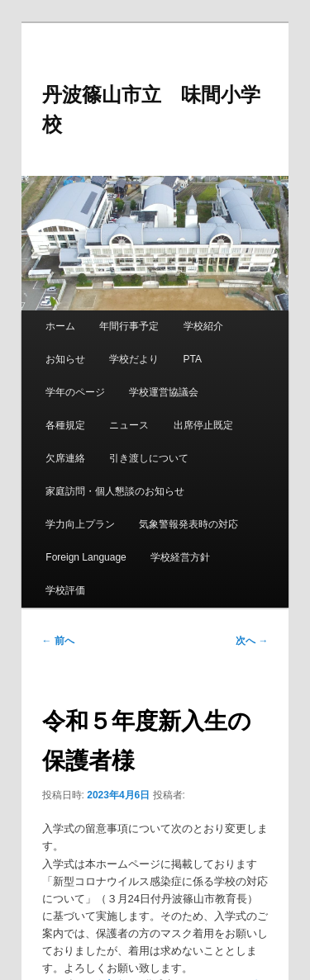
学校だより (134, 359)
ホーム (60, 326)
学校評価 (65, 590)
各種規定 (65, 425)
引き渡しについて (149, 458)
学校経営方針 (180, 557)
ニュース (129, 425)
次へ (252, 641)
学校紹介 (203, 326)
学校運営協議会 (164, 392)
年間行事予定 (129, 326)
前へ (58, 641)
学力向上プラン (80, 524)
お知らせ (65, 359)
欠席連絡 (65, 458)
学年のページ (75, 392)
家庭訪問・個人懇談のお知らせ (115, 491)
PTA (193, 359)
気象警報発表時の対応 (188, 524)
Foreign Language (86, 557)
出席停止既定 (203, 425)
